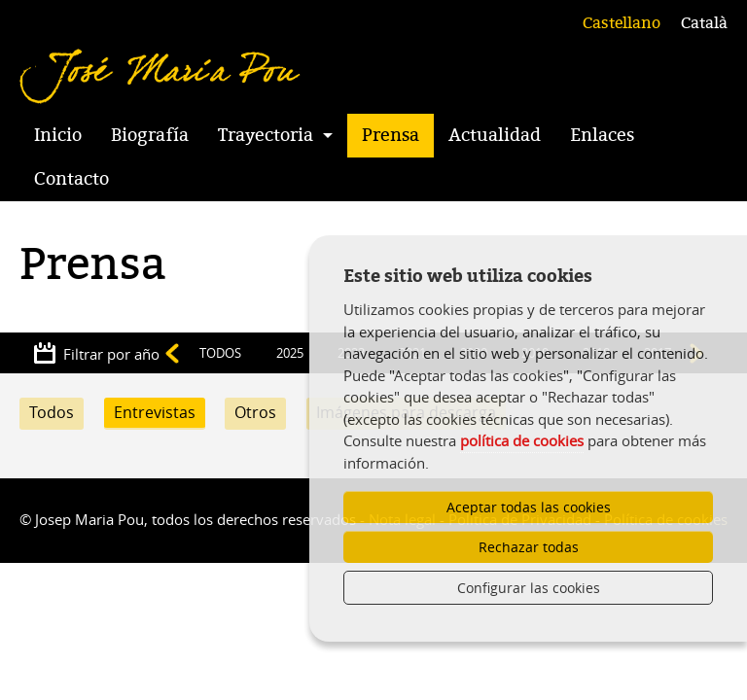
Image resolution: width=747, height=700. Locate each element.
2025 (290, 353)
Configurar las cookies (529, 588)
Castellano (622, 23)
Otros (255, 412)
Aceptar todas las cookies (529, 507)
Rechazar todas (529, 547)
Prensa (391, 135)
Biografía (150, 135)
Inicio (58, 135)
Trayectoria (266, 135)
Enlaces (602, 135)
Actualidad (495, 135)
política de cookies (522, 440)
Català (704, 23)
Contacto (71, 179)
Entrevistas (155, 412)
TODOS (220, 353)
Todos (52, 412)
